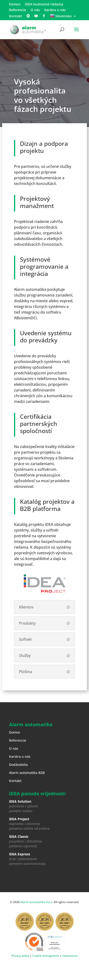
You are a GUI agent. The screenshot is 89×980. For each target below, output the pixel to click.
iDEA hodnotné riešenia (44, 5)
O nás (35, 10)
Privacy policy (20, 956)
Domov (15, 5)
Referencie (18, 10)
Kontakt (16, 16)
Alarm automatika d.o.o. (37, 902)
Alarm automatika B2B (27, 773)
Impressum (70, 956)
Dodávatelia (18, 765)
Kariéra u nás (55, 10)
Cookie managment (46, 956)
